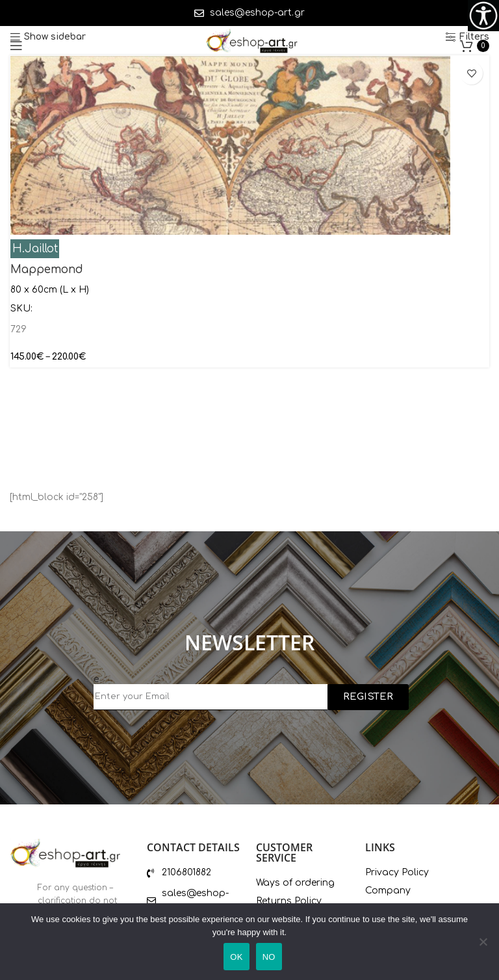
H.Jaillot (35, 249)
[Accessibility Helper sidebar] (483, 16)
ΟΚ (236, 957)
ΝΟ (269, 957)
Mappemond (47, 270)
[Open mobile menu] (16, 46)
